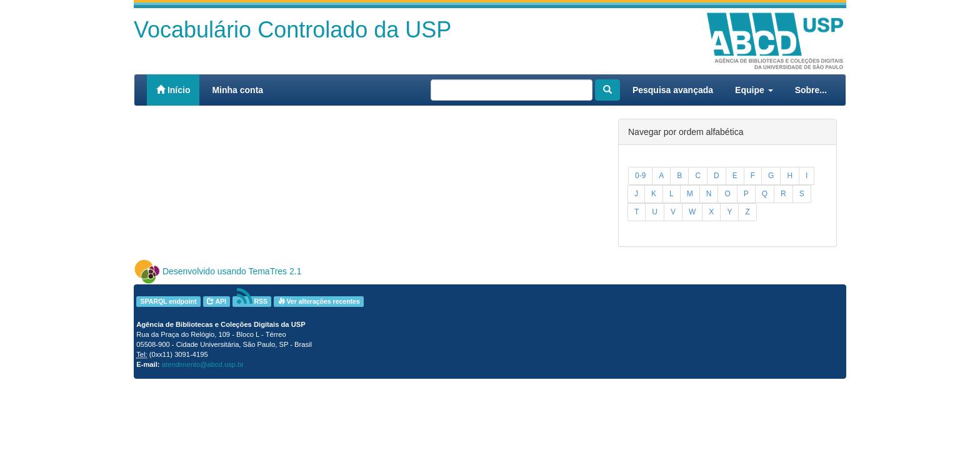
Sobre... (811, 90)
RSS (252, 302)
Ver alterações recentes (319, 301)
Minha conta (237, 90)
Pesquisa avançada (673, 90)
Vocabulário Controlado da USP (292, 30)
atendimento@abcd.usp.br (203, 364)
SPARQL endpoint (168, 301)
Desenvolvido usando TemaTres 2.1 (232, 271)
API (217, 301)
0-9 (640, 176)
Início (173, 90)
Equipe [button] (754, 90)
